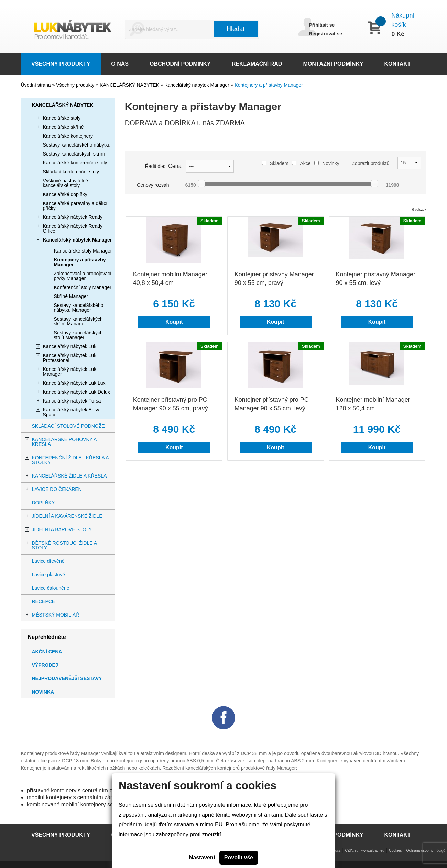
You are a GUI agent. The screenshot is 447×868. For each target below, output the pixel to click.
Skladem (275, 163)
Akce (301, 163)
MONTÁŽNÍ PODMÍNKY (333, 64)
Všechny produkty (76, 85)
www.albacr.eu (373, 851)
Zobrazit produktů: (371, 163)
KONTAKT (398, 64)
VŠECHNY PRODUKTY (61, 64)
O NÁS (120, 64)
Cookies (395, 851)
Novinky (327, 163)
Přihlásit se (322, 25)
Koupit (174, 322)
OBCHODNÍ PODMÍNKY (180, 64)
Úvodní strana (36, 85)
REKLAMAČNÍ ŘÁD (257, 64)
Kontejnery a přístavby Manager (269, 85)
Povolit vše (239, 858)
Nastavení (202, 858)
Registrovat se (326, 34)
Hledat (236, 29)
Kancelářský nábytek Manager (197, 85)
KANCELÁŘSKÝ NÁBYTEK (130, 85)
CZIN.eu (352, 851)
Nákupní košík (403, 20)
